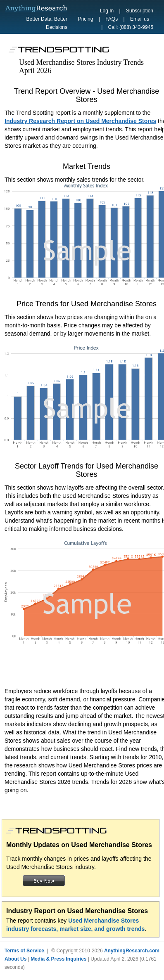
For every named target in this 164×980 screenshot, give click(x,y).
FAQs (112, 19)
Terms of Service (24, 951)
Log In (107, 11)
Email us (140, 19)
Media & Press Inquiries (58, 959)
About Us (15, 959)
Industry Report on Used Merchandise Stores (77, 911)
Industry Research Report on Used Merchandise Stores (80, 121)
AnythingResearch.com (132, 951)
